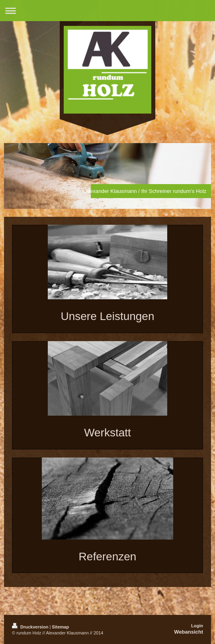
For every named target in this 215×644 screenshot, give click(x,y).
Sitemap (60, 627)
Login (197, 626)
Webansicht (189, 632)
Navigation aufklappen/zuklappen (107, 11)
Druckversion (31, 627)
